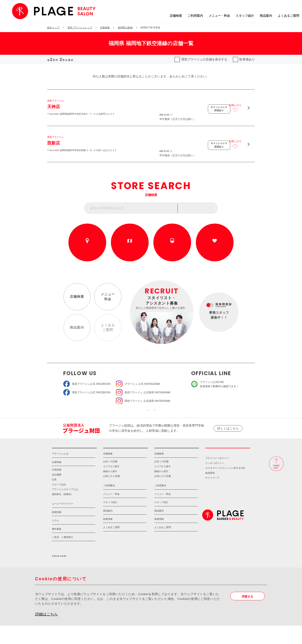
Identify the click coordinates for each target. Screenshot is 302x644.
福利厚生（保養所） (63, 513)
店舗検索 (150, 16)
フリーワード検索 (200, 213)
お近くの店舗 (87, 252)
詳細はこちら (46, 633)
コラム (55, 539)
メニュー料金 (107, 303)
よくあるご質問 (262, 16)
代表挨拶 (57, 488)
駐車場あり (247, 59)
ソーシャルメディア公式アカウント (122, 420)
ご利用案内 (169, 16)
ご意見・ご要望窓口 (63, 556)
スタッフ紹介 (219, 16)
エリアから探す (130, 252)
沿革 (54, 498)
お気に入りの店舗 (215, 252)
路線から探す (172, 252)
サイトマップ (212, 496)
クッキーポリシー (215, 481)
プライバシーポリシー (217, 477)
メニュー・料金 (193, 16)
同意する (248, 615)
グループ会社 (59, 503)
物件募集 (57, 547)
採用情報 (228, 464)
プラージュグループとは (65, 508)
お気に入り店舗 (111, 494)
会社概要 (57, 493)
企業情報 (57, 480)
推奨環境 (210, 491)
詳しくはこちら (228, 441)
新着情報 (57, 530)
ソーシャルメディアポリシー (180, 420)
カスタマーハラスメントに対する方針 (225, 486)
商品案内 (240, 16)
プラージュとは (60, 472)
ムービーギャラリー (63, 522)
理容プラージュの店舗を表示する (204, 59)
